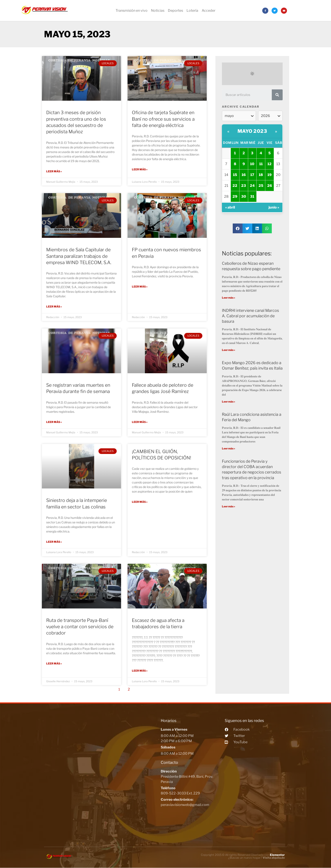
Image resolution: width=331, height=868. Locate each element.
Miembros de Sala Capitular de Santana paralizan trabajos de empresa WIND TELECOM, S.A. (79, 256)
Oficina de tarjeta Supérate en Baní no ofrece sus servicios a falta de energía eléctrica (163, 119)
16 (244, 175)
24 (252, 186)
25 (261, 186)
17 (252, 175)
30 (244, 196)
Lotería (192, 11)
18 (261, 175)
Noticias (158, 11)
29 (235, 196)
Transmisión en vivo (132, 11)
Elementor (277, 855)
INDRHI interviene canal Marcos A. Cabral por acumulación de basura (250, 316)
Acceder (209, 11)
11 (261, 164)
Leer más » (54, 171)
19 (270, 175)
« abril (230, 207)
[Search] (277, 95)
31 (252, 196)
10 (252, 164)
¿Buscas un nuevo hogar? (256, 858)
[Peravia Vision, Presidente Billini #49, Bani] (101, 773)
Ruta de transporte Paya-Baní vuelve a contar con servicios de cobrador (80, 626)
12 (270, 164)
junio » (274, 207)
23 (244, 186)
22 (235, 186)
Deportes (175, 11)
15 (235, 175)
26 (270, 186)
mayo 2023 (252, 131)
